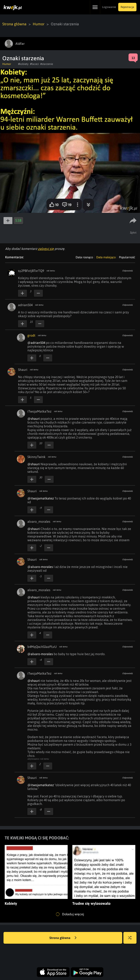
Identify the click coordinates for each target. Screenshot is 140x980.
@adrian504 (36, 343)
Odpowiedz (127, 271)
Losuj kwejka (132, 940)
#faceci (34, 64)
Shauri (23, 370)
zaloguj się (46, 249)
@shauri (34, 419)
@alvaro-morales (40, 567)
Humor (39, 24)
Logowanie (109, 7)
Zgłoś (133, 233)
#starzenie (47, 64)
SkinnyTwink (36, 457)
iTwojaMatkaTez (39, 411)
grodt (31, 335)
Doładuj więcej (70, 914)
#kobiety (23, 64)
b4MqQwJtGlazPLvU (42, 647)
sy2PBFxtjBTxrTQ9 (31, 271)
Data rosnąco (84, 257)
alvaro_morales (39, 522)
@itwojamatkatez (41, 498)
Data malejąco (106, 257)
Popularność (127, 257)
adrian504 (25, 305)
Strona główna (14, 24)
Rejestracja (127, 7)
